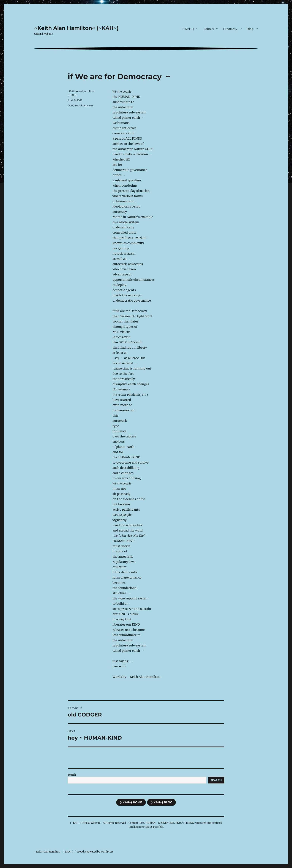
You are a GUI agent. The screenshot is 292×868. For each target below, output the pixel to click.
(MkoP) (209, 29)
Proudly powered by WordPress (95, 852)
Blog (250, 29)
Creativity (230, 29)
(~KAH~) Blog (161, 802)
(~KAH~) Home (131, 802)
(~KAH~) (188, 29)
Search (72, 775)
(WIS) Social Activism (80, 105)
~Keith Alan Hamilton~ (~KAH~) (76, 28)
